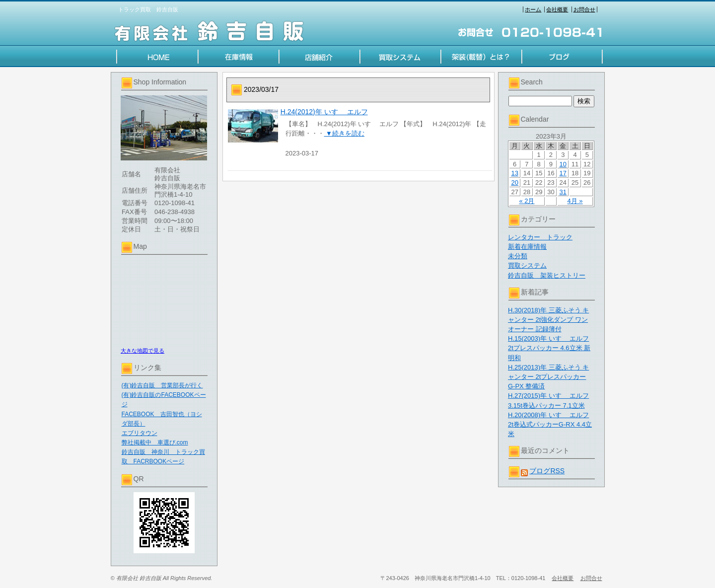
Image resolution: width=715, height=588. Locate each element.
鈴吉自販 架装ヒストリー (547, 275)
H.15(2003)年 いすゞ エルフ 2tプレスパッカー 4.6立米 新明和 (549, 348)
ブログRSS (547, 471)
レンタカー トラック (540, 237)
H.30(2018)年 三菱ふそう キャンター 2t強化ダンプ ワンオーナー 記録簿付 (548, 320)
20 (514, 183)
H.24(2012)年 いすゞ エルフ (324, 112)
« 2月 (527, 201)
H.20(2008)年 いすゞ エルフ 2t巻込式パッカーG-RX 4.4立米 (550, 424)
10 (563, 164)
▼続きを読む (344, 133)
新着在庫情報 (527, 247)
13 (514, 173)
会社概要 (557, 9)
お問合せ (584, 9)
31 (563, 192)
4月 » (575, 201)
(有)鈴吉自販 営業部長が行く (162, 385)
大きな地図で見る (143, 351)
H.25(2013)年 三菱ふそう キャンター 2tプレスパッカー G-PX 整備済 (548, 377)
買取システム (527, 265)
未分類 (518, 256)
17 (563, 173)
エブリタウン (140, 433)
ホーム (533, 9)
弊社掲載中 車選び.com (155, 442)
